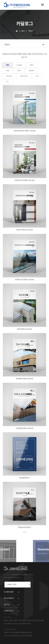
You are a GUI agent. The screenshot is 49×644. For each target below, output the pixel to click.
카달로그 (24, 45)
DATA (7, 605)
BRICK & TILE (24, 76)
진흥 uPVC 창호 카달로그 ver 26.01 (24, 180)
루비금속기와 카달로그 (25, 527)
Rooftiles (19, 65)
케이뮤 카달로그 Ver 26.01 (24, 329)
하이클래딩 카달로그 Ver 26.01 (24, 428)
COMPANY (9, 592)
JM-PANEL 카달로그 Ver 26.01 (24, 379)
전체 (7, 65)
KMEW (32, 65)
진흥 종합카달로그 (24, 478)
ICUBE (19, 71)
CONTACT (9, 611)
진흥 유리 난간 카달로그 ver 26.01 (24, 280)
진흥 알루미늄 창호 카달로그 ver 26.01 (24, 131)
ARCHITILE (9, 76)
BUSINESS (9, 598)
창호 (37, 76)
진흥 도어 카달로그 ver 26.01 (24, 230)
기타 (7, 82)
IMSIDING (31, 71)
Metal (8, 71)
